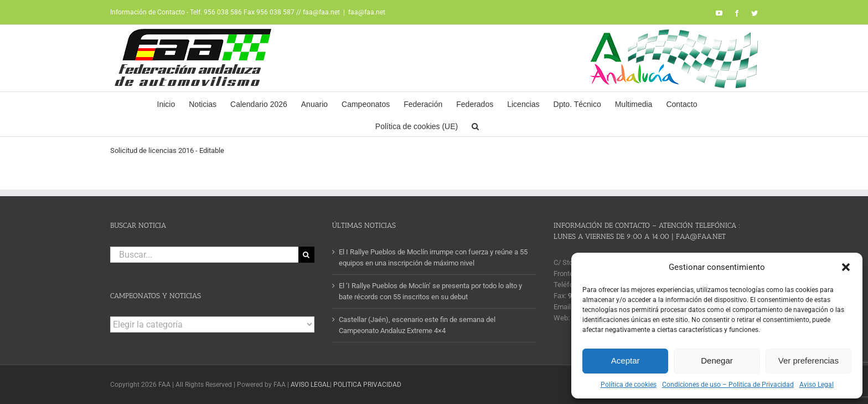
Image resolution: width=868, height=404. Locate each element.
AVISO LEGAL (310, 385)
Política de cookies (629, 385)
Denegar (717, 360)
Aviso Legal (817, 385)
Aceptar (626, 360)
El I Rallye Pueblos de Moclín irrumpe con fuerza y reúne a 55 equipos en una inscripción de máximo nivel (433, 257)
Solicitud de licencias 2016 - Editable (167, 150)
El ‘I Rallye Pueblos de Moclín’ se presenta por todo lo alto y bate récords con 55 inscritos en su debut (430, 291)
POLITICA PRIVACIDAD (367, 385)
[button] (846, 267)
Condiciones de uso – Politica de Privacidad (728, 385)
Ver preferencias (808, 360)
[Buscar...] (204, 255)
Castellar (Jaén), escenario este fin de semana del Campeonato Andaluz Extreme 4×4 (417, 325)
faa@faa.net (367, 12)
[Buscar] (306, 255)
